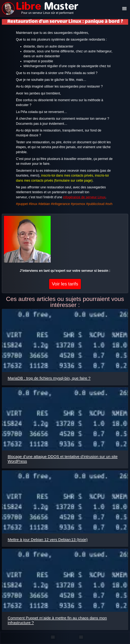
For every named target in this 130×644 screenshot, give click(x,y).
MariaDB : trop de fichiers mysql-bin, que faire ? (49, 378)
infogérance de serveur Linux (84, 197)
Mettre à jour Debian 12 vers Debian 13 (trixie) (48, 540)
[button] (124, 9)
